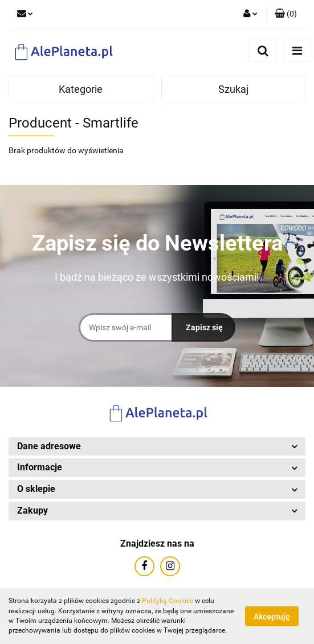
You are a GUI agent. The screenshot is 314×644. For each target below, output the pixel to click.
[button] (286, 14)
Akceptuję (272, 616)
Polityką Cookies (168, 601)
